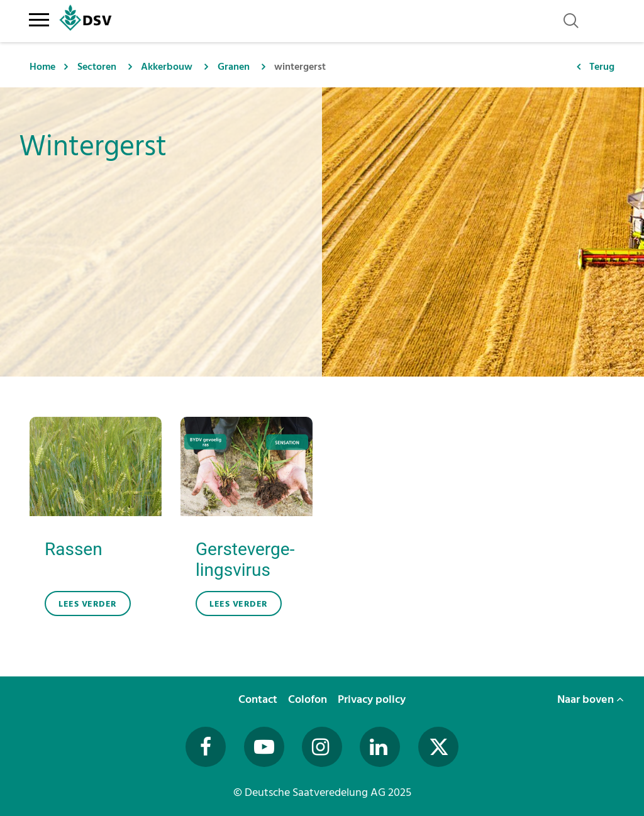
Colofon (309, 699)
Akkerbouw (167, 67)
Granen (234, 67)
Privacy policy (373, 699)
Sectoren (97, 67)
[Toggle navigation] (39, 18)
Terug (602, 67)
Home (42, 67)
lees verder (88, 604)
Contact (259, 699)
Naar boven (591, 699)
